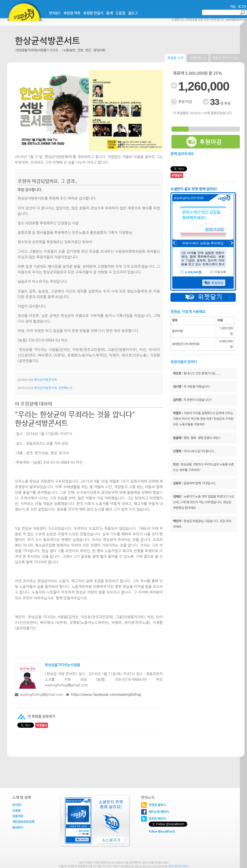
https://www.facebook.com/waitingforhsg (106, 695)
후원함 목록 (72, 13)
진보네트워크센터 (178, 866)
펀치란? (55, 13)
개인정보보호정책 (23, 822)
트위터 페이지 (157, 819)
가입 (233, 7)
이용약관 (18, 816)
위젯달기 (203, 297)
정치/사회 (99, 50)
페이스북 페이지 (159, 812)
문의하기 (18, 828)
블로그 (133, 13)
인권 (80, 50)
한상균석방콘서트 (47, 41)
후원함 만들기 (93, 13)
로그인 (242, 7)
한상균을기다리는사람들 (31, 50)
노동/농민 (69, 50)
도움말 (120, 13)
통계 (109, 13)
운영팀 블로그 (157, 805)
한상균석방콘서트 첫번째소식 (53, 388)
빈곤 (88, 50)
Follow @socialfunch (162, 832)
